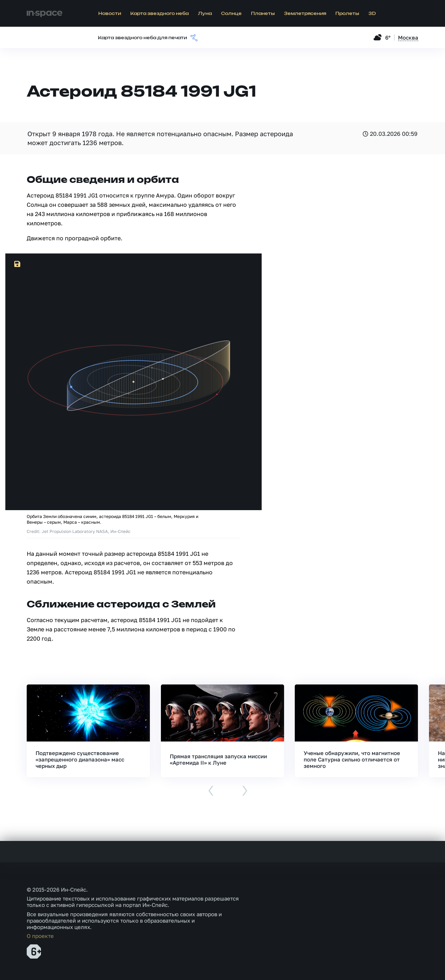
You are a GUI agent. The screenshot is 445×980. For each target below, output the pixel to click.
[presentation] (211, 791)
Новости (110, 14)
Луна (205, 14)
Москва (408, 37)
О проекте (40, 936)
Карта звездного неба (159, 14)
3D (372, 14)
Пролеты (347, 14)
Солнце (231, 14)
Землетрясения (305, 14)
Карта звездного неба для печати (142, 38)
